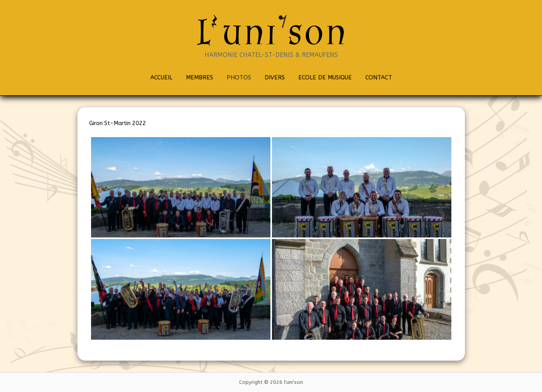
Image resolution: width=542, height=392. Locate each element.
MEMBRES (200, 77)
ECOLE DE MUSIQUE (325, 77)
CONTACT (379, 77)
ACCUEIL (161, 77)
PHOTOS (239, 77)
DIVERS (275, 77)
